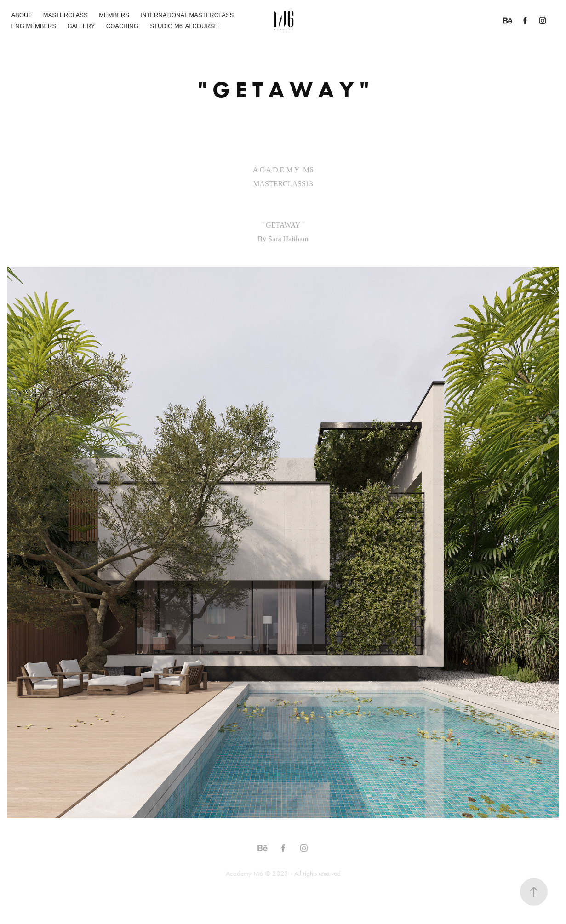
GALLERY (81, 26)
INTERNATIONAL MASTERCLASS (187, 15)
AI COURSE (202, 26)
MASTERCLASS (66, 15)
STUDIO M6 (166, 26)
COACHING (122, 26)
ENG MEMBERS (34, 26)
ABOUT (22, 15)
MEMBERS (114, 15)
